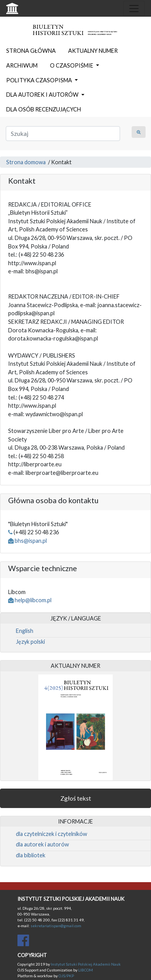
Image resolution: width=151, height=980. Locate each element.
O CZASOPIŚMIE (72, 65)
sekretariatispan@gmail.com (56, 926)
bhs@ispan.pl (31, 541)
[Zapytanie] (63, 134)
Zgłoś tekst (76, 798)
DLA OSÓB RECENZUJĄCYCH (44, 109)
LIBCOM (86, 970)
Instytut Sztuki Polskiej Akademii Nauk (86, 964)
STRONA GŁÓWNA (31, 51)
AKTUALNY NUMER (93, 51)
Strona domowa (26, 162)
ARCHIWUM (22, 65)
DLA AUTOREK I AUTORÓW (43, 95)
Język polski (30, 642)
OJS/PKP (66, 976)
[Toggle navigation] (134, 9)
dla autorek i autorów (42, 844)
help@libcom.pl (33, 600)
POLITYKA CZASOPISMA (40, 80)
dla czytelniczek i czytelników (51, 834)
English (25, 631)
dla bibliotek (31, 855)
